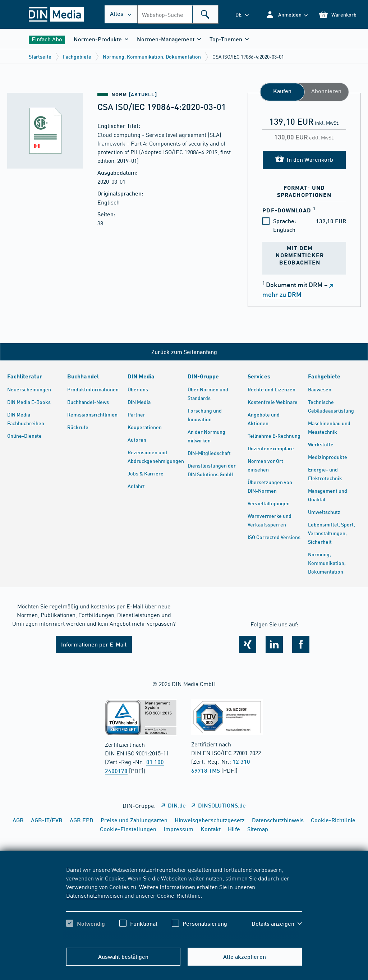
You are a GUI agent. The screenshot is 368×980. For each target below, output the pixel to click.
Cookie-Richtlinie (179, 895)
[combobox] (178, 14)
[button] (287, 15)
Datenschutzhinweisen (95, 895)
